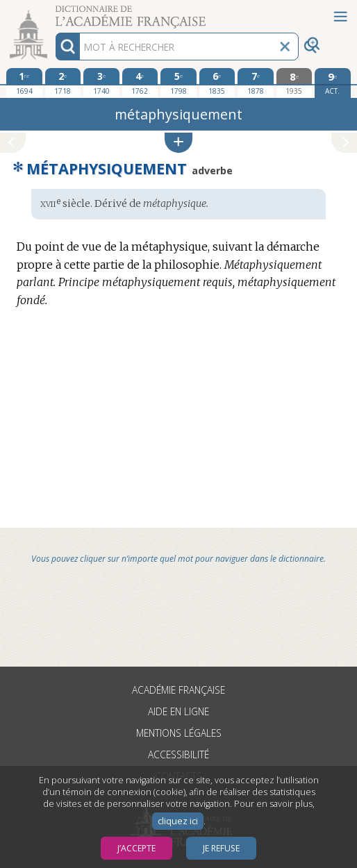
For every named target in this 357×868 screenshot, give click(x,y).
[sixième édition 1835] (217, 83)
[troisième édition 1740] (101, 83)
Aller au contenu (54, 12)
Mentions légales (179, 733)
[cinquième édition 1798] (178, 83)
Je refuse (221, 848)
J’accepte (136, 848)
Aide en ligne (178, 711)
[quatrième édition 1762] (140, 83)
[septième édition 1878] (256, 83)
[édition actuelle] (333, 83)
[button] (178, 143)
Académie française (178, 690)
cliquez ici (178, 821)
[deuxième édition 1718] (63, 83)
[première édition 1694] (24, 83)
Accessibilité (178, 754)
